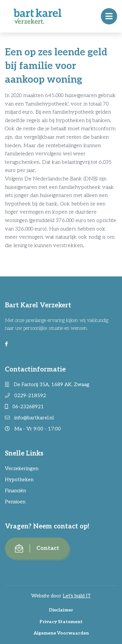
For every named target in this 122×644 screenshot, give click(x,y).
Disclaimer (61, 610)
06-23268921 (24, 407)
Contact (37, 548)
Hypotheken (19, 480)
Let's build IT (77, 596)
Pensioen (15, 502)
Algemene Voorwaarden (61, 633)
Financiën (15, 491)
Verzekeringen (22, 469)
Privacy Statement (61, 622)
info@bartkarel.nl (29, 418)
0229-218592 (25, 396)
